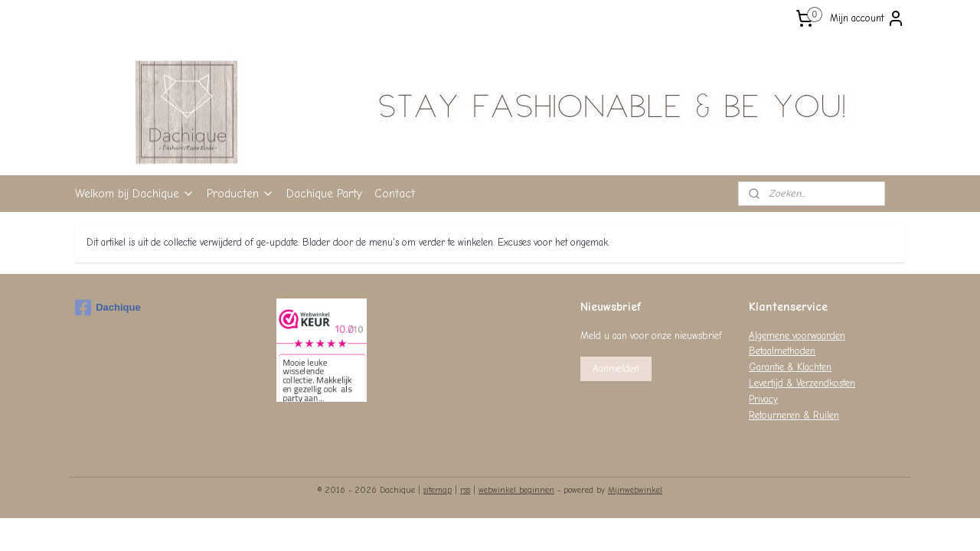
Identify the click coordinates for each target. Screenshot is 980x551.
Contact (395, 194)
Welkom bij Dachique (135, 194)
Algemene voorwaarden (797, 336)
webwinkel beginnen (516, 490)
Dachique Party (324, 194)
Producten (240, 194)
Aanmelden (616, 368)
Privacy (763, 399)
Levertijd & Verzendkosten (802, 383)
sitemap (438, 490)
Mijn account (867, 18)
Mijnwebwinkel (635, 490)
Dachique (108, 308)
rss (465, 490)
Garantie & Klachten (790, 367)
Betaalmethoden (782, 351)
